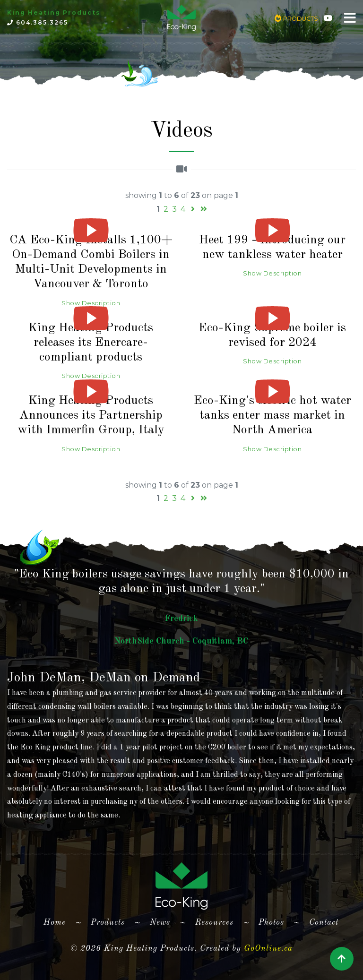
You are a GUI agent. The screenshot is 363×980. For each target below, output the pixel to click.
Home (58, 921)
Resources (214, 923)
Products (108, 923)
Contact (324, 923)
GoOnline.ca (268, 949)
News (160, 923)
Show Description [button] (91, 303)
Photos (271, 923)
